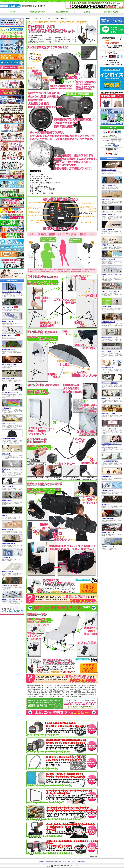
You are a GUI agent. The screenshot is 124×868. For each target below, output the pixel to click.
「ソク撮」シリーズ (38, 18)
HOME (28, 18)
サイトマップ (72, 862)
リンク (65, 862)
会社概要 (42, 862)
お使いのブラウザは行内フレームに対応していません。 (12, 319)
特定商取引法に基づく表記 (54, 862)
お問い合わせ (81, 862)
